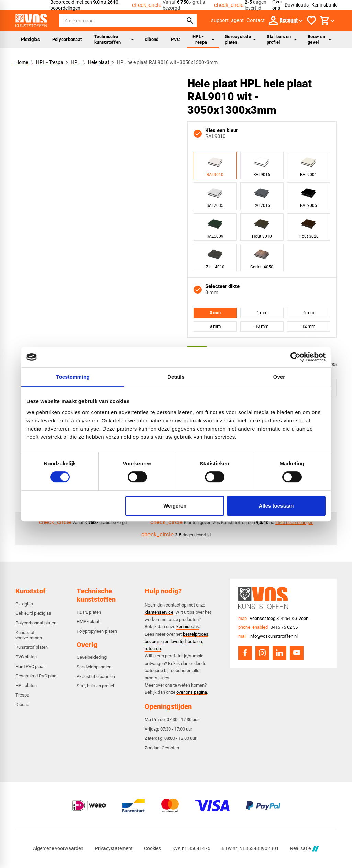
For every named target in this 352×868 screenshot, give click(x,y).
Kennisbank (324, 5)
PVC (175, 39)
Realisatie (305, 849)
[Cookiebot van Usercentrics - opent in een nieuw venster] (295, 357)
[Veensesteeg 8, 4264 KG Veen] (273, 619)
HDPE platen (89, 612)
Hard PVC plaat (30, 666)
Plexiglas (30, 39)
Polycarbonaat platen (36, 623)
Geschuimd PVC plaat (37, 676)
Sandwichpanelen (94, 667)
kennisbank (188, 627)
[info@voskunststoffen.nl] (268, 636)
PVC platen (26, 657)
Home (22, 62)
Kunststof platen (32, 647)
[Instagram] (262, 653)
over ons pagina (192, 692)
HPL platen (26, 685)
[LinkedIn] (279, 653)
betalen (195, 641)
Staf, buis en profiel (95, 686)
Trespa (22, 695)
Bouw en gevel (319, 39)
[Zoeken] (115, 21)
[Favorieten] (311, 21)
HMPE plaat (88, 621)
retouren (153, 649)
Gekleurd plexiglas (33, 613)
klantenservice (159, 612)
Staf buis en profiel (282, 39)
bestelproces (196, 634)
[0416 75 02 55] (268, 627)
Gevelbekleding (92, 657)
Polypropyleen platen (97, 631)
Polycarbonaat (67, 39)
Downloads (297, 5)
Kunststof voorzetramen (29, 635)
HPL (76, 62)
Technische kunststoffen (114, 39)
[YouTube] (297, 653)
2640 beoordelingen (294, 522)
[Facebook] (245, 653)
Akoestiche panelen (96, 676)
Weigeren (175, 506)
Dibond (152, 39)
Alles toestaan (276, 506)
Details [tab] (176, 377)
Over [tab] (279, 377)
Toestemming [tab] (73, 377)
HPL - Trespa (203, 39)
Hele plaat (99, 62)
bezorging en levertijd (165, 641)
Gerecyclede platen (240, 39)
